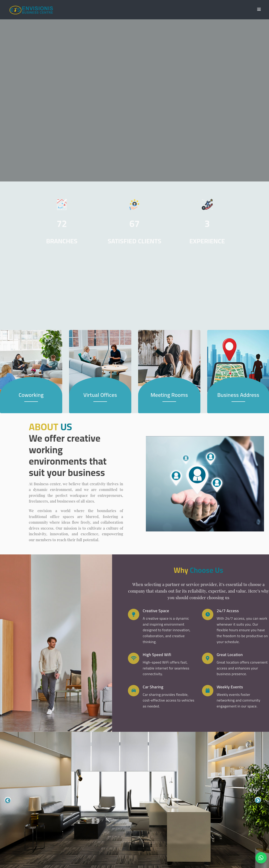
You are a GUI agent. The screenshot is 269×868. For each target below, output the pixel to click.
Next (258, 800)
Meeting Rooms (169, 395)
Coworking (31, 395)
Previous (8, 800)
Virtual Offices (100, 395)
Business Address (238, 395)
